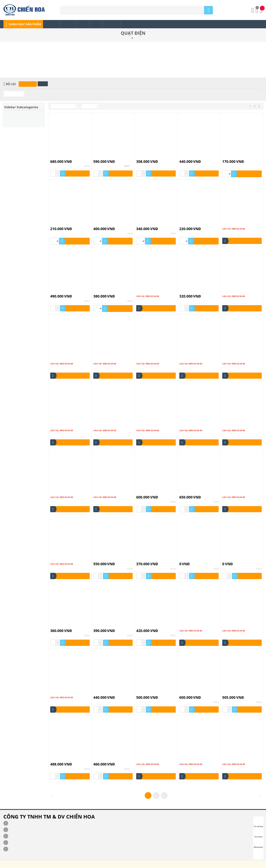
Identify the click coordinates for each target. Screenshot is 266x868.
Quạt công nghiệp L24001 (107, 426)
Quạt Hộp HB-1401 (146, 493)
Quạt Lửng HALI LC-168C (64, 760)
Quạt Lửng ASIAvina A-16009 (152, 693)
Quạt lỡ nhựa (229, 626)
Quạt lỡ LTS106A (188, 626)
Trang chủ (125, 38)
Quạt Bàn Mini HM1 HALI (193, 292)
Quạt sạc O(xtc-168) (147, 760)
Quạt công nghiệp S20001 (150, 426)
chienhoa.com (103, 865)
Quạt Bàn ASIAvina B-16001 (194, 157)
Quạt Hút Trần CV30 (233, 559)
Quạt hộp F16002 (103, 493)
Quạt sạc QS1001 (231, 760)
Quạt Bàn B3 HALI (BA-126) (151, 224)
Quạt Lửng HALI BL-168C (193, 693)
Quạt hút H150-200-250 (235, 493)
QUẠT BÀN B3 (58, 224)
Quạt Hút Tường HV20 (105, 626)
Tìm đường (258, 823)
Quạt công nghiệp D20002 (193, 359)
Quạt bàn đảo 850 (60, 359)
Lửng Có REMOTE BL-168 (64, 157)
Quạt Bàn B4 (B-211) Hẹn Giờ (66, 292)
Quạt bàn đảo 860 (103, 359)
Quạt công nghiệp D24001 (236, 359)
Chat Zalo (258, 834)
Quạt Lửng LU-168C (104, 760)
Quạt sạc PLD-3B (188, 760)
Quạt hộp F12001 (189, 426)
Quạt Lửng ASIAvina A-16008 (109, 693)
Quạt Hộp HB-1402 (190, 493)
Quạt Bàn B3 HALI (103, 224)
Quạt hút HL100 (59, 559)
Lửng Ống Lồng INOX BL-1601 (109, 157)
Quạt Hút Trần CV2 (146, 559)
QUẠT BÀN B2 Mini (233, 157)
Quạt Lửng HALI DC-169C (236, 693)
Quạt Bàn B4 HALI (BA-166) (108, 292)
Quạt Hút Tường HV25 (148, 626)
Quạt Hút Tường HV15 (62, 626)
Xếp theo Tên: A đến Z (64, 106)
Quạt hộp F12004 (231, 426)
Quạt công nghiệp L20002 (64, 426)
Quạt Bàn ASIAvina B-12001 (151, 157)
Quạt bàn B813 (144, 292)
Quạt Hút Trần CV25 (190, 559)
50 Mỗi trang (91, 106)
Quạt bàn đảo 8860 (146, 359)
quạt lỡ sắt (56, 693)
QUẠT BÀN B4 (230, 224)
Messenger (258, 844)
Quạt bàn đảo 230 (232, 292)
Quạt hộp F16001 (59, 493)
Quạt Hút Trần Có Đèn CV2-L (109, 559)
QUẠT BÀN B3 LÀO (190, 224)
